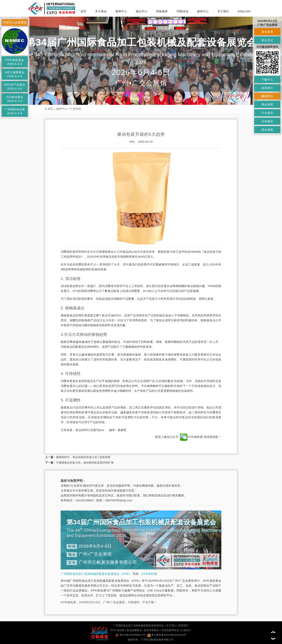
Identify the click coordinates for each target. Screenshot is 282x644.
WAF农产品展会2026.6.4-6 (15, 87)
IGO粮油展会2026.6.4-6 (15, 99)
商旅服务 (162, 11)
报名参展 (267, 32)
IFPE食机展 (149, 574)
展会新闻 (267, 104)
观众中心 (142, 11)
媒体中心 (203, 11)
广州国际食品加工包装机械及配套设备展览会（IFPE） (96, 574)
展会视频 (267, 130)
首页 (83, 11)
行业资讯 (76, 109)
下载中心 (267, 80)
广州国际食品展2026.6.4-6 (15, 111)
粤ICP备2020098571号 (130, 635)
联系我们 (183, 625)
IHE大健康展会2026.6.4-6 (15, 74)
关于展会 (101, 11)
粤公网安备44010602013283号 (167, 635)
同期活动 (183, 11)
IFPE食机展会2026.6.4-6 (15, 62)
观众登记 (267, 40)
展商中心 (121, 11)
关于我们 (223, 11)
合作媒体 (267, 121)
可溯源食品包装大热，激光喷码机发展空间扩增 (85, 463)
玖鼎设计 (186, 630)
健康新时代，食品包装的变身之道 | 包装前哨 (83, 457)
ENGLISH (244, 11)
